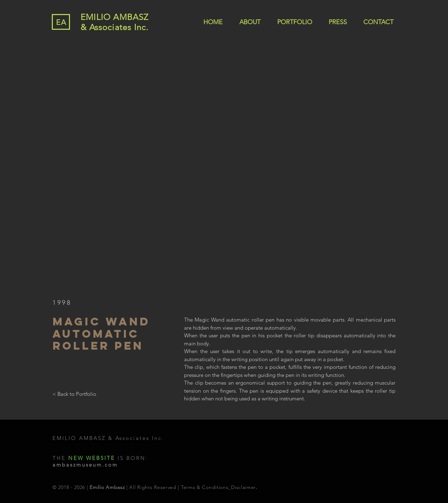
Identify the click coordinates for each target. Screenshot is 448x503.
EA (61, 22)
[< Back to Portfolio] (74, 394)
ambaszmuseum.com (85, 465)
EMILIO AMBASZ (115, 17)
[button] (224, 171)
